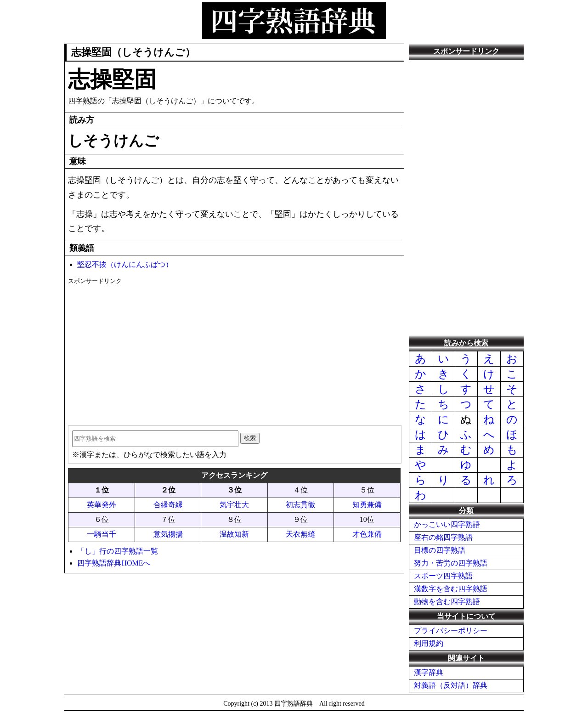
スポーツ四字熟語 (443, 576)
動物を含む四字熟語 (447, 602)
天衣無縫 (300, 534)
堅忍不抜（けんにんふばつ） (125, 264)
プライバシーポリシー (451, 631)
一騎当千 (102, 534)
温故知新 (234, 534)
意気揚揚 (168, 534)
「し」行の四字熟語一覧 (118, 551)
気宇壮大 (234, 505)
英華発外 (102, 505)
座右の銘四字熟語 (443, 537)
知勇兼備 (367, 505)
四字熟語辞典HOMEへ (114, 563)
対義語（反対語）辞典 (451, 685)
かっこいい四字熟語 (447, 524)
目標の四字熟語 (440, 550)
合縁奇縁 (168, 505)
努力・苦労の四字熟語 (451, 563)
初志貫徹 (300, 505)
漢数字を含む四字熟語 (451, 589)
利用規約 (429, 643)
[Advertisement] (234, 352)
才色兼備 (367, 534)
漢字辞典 (429, 672)
